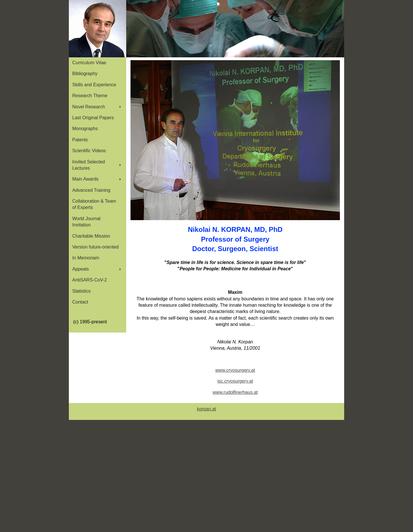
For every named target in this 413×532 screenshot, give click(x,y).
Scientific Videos (89, 151)
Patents (80, 140)
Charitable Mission (91, 236)
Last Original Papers (93, 118)
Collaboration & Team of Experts (94, 204)
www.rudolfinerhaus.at (235, 392)
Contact (80, 302)
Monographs (85, 129)
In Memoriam (86, 258)
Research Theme (90, 96)
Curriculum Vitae (89, 63)
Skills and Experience (94, 85)
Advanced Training (91, 190)
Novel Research (89, 107)
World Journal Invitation (86, 222)
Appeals (81, 269)
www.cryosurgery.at (235, 370)
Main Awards (85, 179)
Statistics (81, 291)
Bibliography (85, 74)
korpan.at (207, 409)
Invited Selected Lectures (89, 165)
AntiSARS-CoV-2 (90, 280)
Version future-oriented (96, 247)
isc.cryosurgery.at (235, 381)
